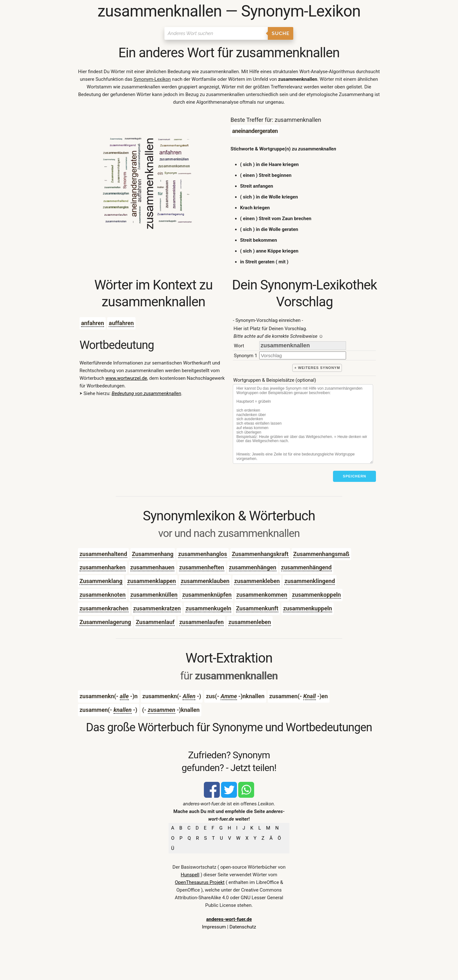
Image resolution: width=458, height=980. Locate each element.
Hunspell (190, 875)
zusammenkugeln (208, 608)
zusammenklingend (310, 581)
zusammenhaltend (103, 554)
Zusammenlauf (155, 622)
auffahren (121, 323)
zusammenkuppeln (308, 608)
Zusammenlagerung (105, 622)
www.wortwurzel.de (126, 378)
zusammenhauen (153, 567)
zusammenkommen (262, 595)
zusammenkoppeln (316, 595)
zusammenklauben (205, 581)
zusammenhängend (306, 567)
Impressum (214, 927)
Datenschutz (243, 927)
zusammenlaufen (202, 622)
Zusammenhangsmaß (321, 554)
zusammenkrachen (104, 608)
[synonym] (303, 355)
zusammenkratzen (157, 608)
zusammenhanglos (202, 554)
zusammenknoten (103, 595)
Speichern (354, 476)
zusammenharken (103, 567)
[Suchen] (216, 33)
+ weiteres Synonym (317, 368)
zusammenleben (250, 622)
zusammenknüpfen (207, 595)
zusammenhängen (253, 567)
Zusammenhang (153, 554)
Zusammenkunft (257, 608)
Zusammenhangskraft (260, 554)
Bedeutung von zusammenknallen (146, 393)
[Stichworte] (303, 424)
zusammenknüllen (154, 595)
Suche (281, 33)
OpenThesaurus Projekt (200, 882)
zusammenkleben (257, 581)
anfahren (93, 323)
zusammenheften (201, 567)
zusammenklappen (152, 581)
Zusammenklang (101, 581)
